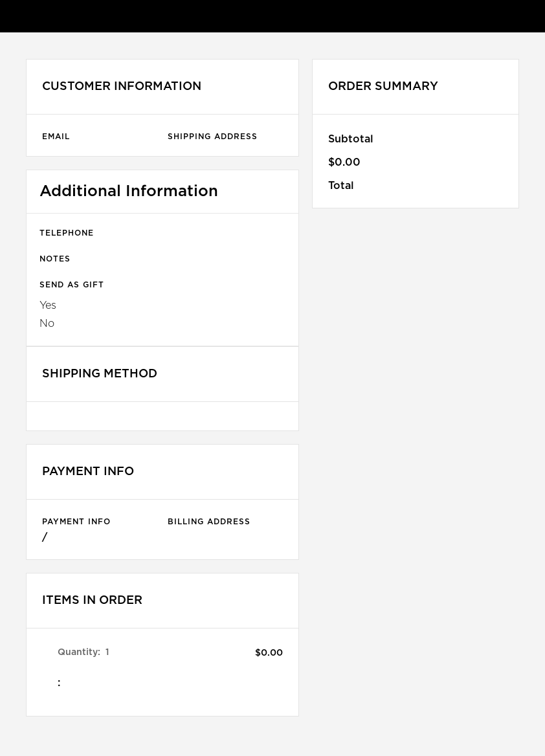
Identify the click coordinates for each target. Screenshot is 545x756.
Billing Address (209, 522)
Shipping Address (213, 137)
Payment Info (76, 522)
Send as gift (72, 285)
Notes (55, 259)
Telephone (67, 233)
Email (56, 137)
